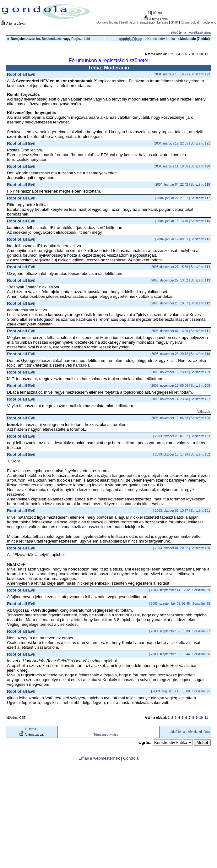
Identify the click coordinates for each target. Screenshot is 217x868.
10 (201, 54)
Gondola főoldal (107, 22)
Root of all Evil (21, 74)
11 (206, 54)
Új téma (155, 13)
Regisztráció (81, 39)
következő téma (200, 33)
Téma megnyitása (106, 735)
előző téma (178, 33)
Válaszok (204, 412)
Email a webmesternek (99, 758)
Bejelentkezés (52, 39)
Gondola (131, 758)
